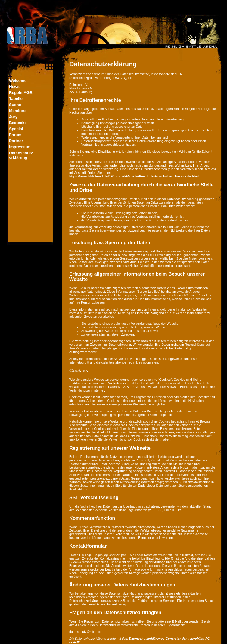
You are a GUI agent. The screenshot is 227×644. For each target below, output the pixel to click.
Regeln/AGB (21, 93)
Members (18, 111)
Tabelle (16, 99)
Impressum (20, 147)
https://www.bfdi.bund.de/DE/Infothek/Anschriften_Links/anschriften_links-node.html (134, 176)
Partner (16, 141)
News (14, 87)
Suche (15, 105)
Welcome (18, 81)
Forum (15, 135)
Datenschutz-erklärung (22, 155)
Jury (13, 117)
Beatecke (18, 123)
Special (16, 129)
